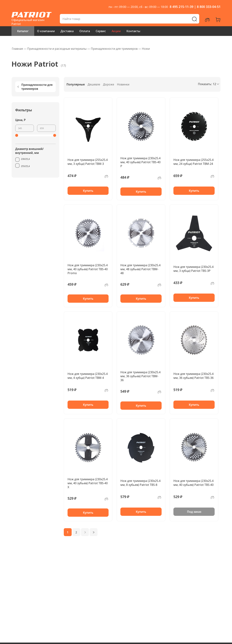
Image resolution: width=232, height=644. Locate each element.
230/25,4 (25, 159)
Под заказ (194, 512)
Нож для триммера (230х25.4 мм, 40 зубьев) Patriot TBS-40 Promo (88, 269)
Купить (88, 191)
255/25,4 (25, 166)
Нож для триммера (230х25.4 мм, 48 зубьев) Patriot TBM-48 (140, 269)
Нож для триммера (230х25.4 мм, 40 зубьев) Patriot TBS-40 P (140, 162)
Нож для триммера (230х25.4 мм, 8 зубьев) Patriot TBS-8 (140, 483)
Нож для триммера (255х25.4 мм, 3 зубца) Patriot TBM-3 (88, 162)
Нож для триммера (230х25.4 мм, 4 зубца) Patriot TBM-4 (88, 376)
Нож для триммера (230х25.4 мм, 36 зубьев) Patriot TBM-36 (140, 376)
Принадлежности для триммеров (35, 87)
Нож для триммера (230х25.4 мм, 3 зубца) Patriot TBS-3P (193, 269)
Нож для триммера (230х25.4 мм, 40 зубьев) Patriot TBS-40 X (88, 483)
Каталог (23, 31)
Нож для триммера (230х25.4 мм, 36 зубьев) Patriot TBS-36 (193, 376)
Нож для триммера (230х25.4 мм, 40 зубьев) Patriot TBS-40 (193, 483)
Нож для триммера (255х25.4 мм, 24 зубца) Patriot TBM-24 (193, 162)
